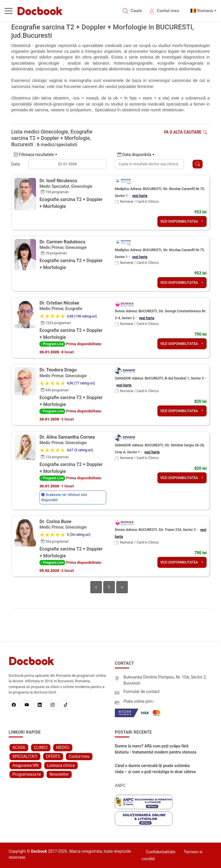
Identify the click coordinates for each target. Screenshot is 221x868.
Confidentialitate (161, 852)
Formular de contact (142, 692)
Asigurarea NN (25, 765)
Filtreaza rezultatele (34, 155)
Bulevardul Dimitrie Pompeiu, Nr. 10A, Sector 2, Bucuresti (165, 680)
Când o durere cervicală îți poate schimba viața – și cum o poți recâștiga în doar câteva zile (155, 769)
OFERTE (53, 756)
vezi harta (140, 196)
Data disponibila (134, 155)
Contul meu (168, 11)
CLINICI (41, 747)
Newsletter (59, 774)
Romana (205, 11)
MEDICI (63, 747)
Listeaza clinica (61, 765)
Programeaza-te (27, 774)
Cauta (136, 11)
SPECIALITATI (25, 756)
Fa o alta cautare (185, 132)
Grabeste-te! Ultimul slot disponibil (64, 497)
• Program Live (52, 344)
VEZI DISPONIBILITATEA (182, 221)
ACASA (19, 747)
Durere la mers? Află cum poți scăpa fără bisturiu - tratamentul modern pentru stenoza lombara (156, 749)
